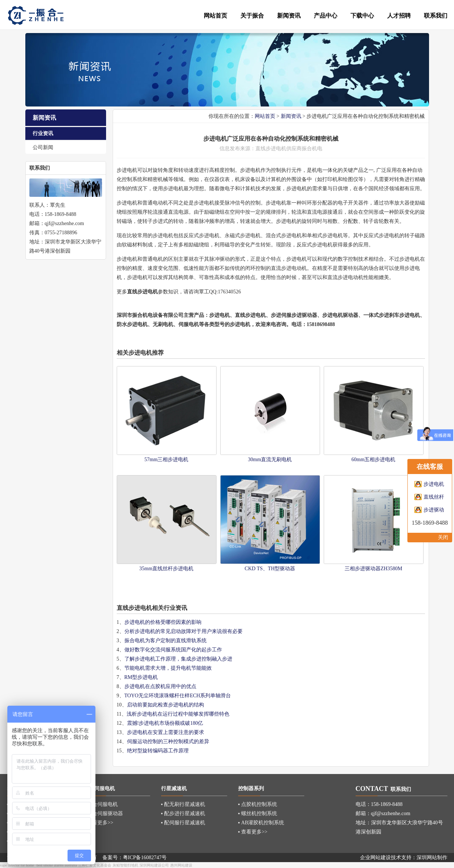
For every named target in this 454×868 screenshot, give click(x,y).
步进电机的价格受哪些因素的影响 (163, 622)
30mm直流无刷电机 (270, 460)
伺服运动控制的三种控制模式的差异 (168, 742)
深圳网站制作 (432, 858)
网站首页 (265, 116)
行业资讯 (43, 133)
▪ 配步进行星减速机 (183, 813)
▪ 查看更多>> (99, 823)
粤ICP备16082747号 (145, 858)
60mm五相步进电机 (374, 460)
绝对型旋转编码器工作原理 (158, 751)
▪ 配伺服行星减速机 (183, 823)
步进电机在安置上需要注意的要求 (166, 732)
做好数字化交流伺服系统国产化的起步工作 (173, 650)
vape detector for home (17, 865)
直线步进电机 (250, 315)
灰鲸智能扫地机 (126, 865)
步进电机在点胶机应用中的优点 (160, 686)
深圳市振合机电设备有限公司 (150, 315)
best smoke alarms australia (57, 865)
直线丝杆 (434, 497)
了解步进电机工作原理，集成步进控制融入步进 (178, 659)
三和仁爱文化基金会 (95, 865)
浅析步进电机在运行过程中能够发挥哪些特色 (178, 714)
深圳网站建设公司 (154, 865)
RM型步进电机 (141, 677)
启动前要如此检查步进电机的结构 (166, 705)
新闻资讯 (291, 116)
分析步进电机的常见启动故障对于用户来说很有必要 (184, 631)
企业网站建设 (375, 858)
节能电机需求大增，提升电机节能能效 (168, 668)
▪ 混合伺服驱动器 (103, 813)
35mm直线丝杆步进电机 (167, 569)
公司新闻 (43, 147)
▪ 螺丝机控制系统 (258, 813)
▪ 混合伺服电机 (101, 804)
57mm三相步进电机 (167, 460)
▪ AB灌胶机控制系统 (261, 823)
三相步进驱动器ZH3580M (373, 569)
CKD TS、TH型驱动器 (270, 569)
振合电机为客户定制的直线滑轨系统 (166, 641)
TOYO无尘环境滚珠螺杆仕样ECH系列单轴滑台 (178, 696)
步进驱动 (434, 510)
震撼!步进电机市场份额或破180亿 (165, 723)
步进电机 (276, 149)
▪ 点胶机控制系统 (258, 804)
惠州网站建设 (181, 865)
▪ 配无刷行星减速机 (183, 804)
